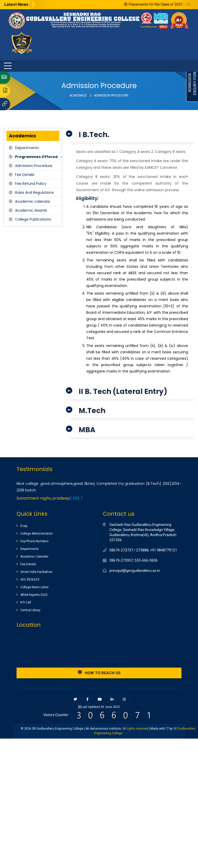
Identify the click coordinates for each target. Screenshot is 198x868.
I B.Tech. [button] (94, 135)
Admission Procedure (34, 166)
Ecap (24, 526)
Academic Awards (31, 210)
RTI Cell (26, 602)
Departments (27, 148)
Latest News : (17, 4)
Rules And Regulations (34, 192)
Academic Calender (34, 557)
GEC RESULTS (30, 580)
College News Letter (34, 587)
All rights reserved (135, 729)
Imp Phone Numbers (34, 541)
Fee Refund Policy (31, 184)
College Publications (33, 219)
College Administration (37, 534)
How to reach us (99, 673)
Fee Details (25, 175)
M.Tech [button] (92, 411)
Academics (78, 95)
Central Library (30, 610)
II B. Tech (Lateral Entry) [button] (123, 391)
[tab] (132, 136)
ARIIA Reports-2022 (34, 595)
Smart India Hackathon (36, 572)
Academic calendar (33, 201)
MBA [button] (87, 430)
